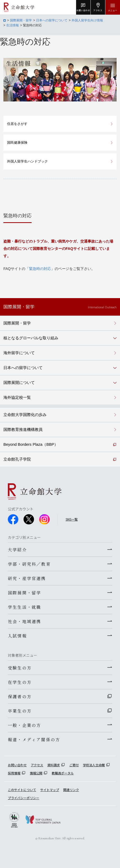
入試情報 (17, 636)
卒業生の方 (20, 711)
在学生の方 (20, 682)
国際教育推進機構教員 (23, 429)
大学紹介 (17, 550)
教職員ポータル (63, 773)
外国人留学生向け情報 (87, 20)
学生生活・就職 (24, 607)
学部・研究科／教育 (29, 564)
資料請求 (54, 765)
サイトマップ (50, 790)
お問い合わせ (17, 765)
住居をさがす (17, 124)
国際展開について (19, 382)
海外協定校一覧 (17, 397)
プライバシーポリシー (24, 798)
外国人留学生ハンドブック (27, 161)
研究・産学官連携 (27, 578)
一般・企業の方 (24, 725)
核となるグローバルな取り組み (31, 338)
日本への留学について (52, 20)
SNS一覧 (72, 519)
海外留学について (19, 353)
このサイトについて (22, 790)
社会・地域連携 (24, 621)
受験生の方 (20, 668)
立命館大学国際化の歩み (25, 415)
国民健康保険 (17, 143)
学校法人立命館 (94, 765)
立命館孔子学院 (17, 459)
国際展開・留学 (21, 20)
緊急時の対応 (40, 269)
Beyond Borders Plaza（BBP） (31, 444)
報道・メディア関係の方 (34, 739)
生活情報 (13, 25)
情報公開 (36, 773)
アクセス (37, 765)
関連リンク (71, 790)
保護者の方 (20, 696)
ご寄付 (74, 765)
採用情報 (14, 773)
